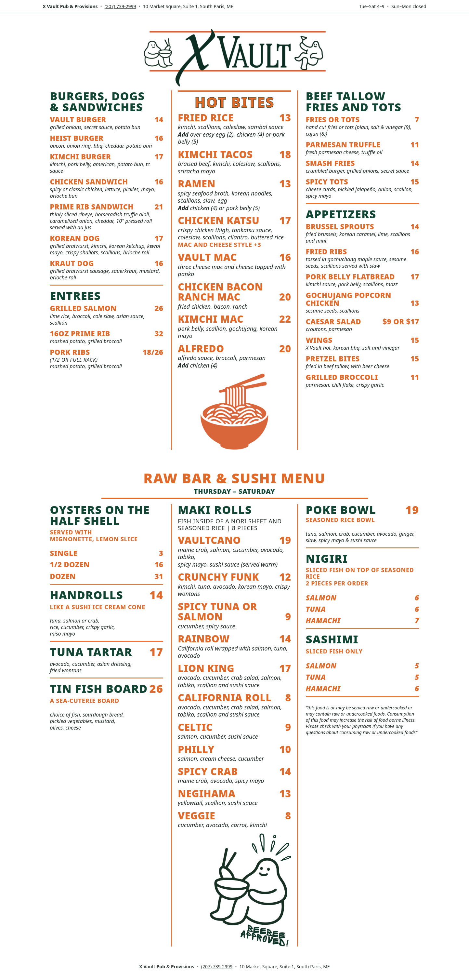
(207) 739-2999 (120, 6)
